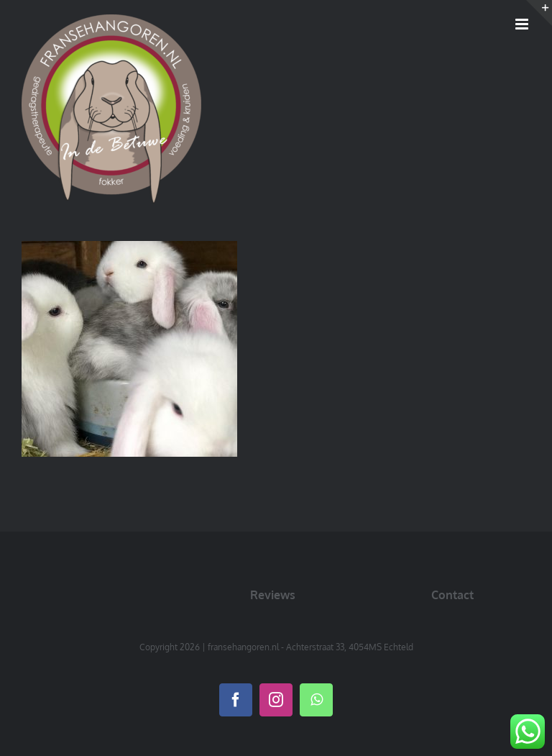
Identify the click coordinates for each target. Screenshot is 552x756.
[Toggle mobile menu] (523, 24)
